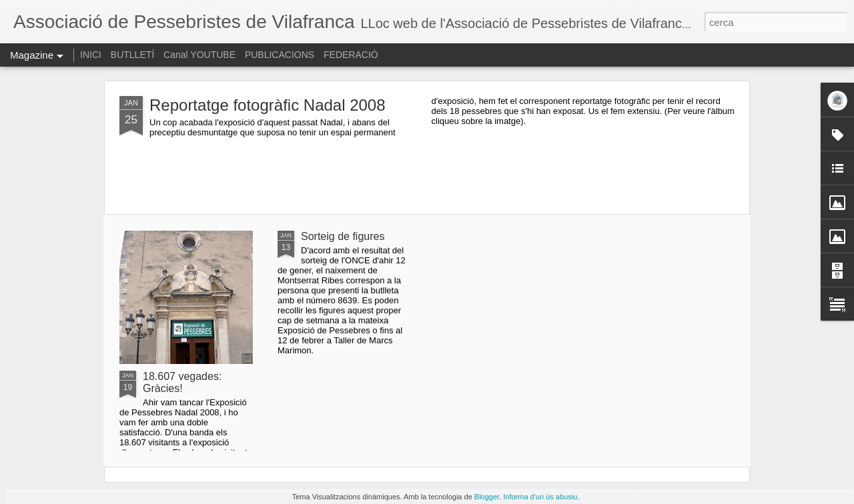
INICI (91, 55)
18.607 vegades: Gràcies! (182, 382)
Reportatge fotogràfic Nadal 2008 (268, 105)
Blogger (487, 497)
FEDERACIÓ (351, 55)
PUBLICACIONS (280, 55)
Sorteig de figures (343, 236)
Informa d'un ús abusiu (540, 497)
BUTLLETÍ (132, 55)
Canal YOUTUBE (199, 55)
